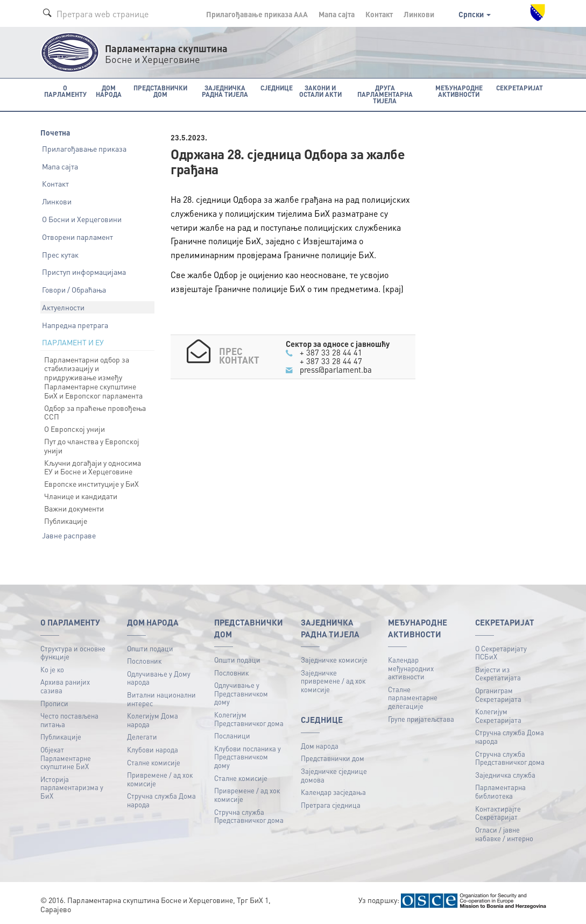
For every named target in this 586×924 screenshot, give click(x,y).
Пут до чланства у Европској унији (92, 446)
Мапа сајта (337, 14)
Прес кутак (60, 254)
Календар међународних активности (411, 668)
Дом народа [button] (109, 91)
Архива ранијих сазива (65, 686)
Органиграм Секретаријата (498, 695)
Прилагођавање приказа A (257, 14)
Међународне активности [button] (459, 91)
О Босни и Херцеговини (82, 219)
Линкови (419, 14)
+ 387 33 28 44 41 (331, 352)
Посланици (232, 735)
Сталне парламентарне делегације (413, 698)
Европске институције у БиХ (91, 484)
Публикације (66, 521)
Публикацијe (61, 737)
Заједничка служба (505, 775)
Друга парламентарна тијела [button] (385, 94)
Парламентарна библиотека (500, 791)
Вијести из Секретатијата (498, 674)
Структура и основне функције (73, 653)
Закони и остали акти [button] (320, 91)
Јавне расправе (69, 535)
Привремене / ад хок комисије (160, 779)
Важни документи (74, 508)
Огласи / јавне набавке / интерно (504, 834)
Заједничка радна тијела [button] (225, 91)
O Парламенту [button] (65, 91)
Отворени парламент (77, 237)
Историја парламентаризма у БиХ (72, 787)
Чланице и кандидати (81, 496)
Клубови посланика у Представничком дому (248, 757)
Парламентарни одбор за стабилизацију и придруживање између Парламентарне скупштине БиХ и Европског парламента (93, 377)
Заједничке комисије (334, 660)
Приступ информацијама (84, 272)
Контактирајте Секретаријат (498, 813)
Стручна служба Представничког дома (249, 816)
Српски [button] (475, 14)
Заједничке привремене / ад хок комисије (333, 681)
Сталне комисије (154, 762)
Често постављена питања (69, 720)
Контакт (379, 14)
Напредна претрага (75, 325)
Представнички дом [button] (160, 91)
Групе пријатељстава (421, 719)
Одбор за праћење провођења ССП (95, 412)
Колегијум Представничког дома (249, 719)
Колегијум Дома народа (153, 720)
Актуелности (63, 307)
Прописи (54, 703)
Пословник (144, 661)
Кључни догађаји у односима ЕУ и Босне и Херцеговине (93, 467)
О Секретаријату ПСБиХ (501, 653)
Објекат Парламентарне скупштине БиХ (66, 758)
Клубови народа (153, 749)
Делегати (142, 737)
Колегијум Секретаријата (498, 716)
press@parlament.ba (336, 369)
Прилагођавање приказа (84, 148)
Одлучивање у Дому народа (159, 678)
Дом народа (320, 746)
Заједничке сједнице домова (334, 775)
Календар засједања (333, 792)
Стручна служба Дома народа (161, 800)
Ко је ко (52, 669)
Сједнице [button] (277, 88)
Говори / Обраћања (74, 289)
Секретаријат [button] (520, 88)
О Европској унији (75, 429)
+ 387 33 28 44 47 (331, 361)
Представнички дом (333, 758)
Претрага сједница (331, 805)
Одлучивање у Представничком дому (241, 693)
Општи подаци (150, 648)
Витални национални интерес (161, 699)
